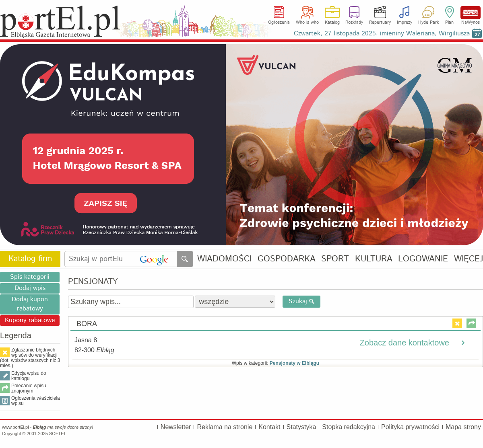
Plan (449, 23)
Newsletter (176, 427)
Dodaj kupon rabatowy (30, 304)
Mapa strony (463, 427)
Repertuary (380, 23)
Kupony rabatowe (30, 320)
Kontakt (269, 427)
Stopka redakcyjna (349, 427)
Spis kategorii (30, 277)
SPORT (335, 259)
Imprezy (405, 23)
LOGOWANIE (423, 259)
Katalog (332, 23)
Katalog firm (30, 259)
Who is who (307, 23)
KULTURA (374, 259)
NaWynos (471, 13)
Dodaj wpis (30, 288)
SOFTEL (58, 434)
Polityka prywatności (410, 427)
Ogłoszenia (279, 23)
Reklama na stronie (225, 427)
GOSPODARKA (287, 259)
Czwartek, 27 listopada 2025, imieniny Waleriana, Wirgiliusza (382, 34)
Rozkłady (354, 23)
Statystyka (301, 427)
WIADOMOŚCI (224, 259)
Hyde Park (428, 23)
